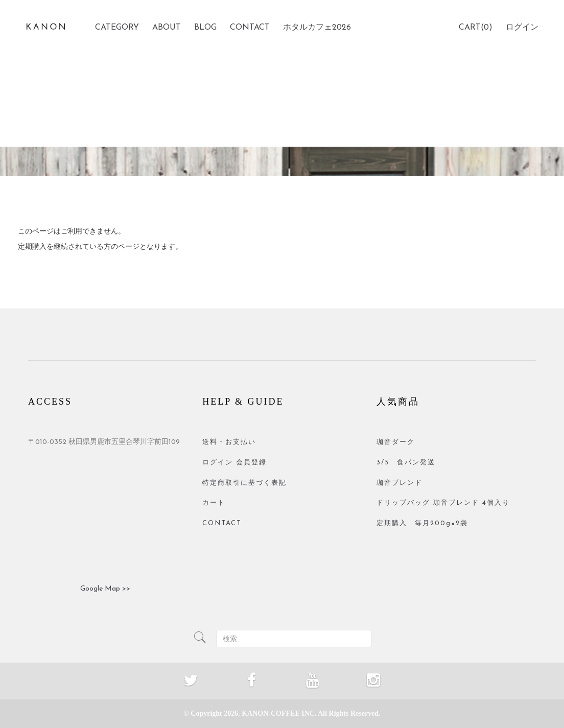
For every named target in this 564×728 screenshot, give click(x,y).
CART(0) (476, 28)
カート (214, 503)
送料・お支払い (229, 442)
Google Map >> (105, 589)
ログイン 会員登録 (234, 463)
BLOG (205, 28)
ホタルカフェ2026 (317, 28)
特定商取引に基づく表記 (244, 483)
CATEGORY (117, 28)
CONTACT (250, 28)
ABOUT (167, 28)
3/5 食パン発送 (406, 463)
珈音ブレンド (400, 483)
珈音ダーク (396, 442)
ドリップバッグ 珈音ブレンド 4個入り (443, 503)
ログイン (522, 28)
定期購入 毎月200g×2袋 (422, 523)
